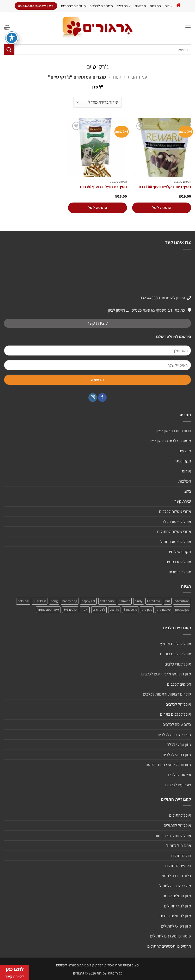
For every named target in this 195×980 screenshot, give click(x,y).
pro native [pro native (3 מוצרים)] (164, 610)
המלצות (155, 6)
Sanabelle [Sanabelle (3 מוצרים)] (130, 610)
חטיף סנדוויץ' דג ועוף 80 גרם (103, 187)
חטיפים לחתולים (178, 866)
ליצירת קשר (97, 323)
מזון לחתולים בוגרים (175, 916)
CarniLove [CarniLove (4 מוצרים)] (154, 601)
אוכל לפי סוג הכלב (177, 522)
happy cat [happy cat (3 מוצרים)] (88, 601)
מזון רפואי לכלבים (177, 755)
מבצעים (140, 6)
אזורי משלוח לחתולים (174, 531)
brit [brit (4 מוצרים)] (168, 601)
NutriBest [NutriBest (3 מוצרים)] (40, 601)
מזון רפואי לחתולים (176, 926)
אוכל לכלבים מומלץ (176, 644)
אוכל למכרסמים (178, 562)
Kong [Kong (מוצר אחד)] (54, 601)
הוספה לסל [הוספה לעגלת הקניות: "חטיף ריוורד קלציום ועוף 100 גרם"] (162, 208)
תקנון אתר (183, 461)
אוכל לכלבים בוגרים (176, 654)
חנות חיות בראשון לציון (173, 431)
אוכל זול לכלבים (178, 704)
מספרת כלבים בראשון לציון (170, 441)
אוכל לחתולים (180, 815)
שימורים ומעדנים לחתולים (170, 936)
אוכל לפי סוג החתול (176, 542)
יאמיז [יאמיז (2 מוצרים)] (85, 610)
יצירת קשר (124, 6)
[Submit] (9, 49)
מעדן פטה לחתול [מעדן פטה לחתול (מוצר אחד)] (48, 610)
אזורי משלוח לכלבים (175, 511)
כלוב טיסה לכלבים (177, 724)
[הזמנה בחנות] (97, 102)
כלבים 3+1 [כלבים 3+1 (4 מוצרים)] (70, 610)
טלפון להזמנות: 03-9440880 (162, 298)
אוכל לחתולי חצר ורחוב (173, 836)
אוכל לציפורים (180, 572)
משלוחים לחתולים (73, 6)
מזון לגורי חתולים (178, 906)
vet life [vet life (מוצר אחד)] (114, 610)
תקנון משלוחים (179, 552)
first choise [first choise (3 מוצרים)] (107, 601)
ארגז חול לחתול (179, 845)
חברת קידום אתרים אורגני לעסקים (80, 965)
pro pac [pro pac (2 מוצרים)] (147, 610)
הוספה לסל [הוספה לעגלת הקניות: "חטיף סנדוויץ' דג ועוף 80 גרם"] (97, 208)
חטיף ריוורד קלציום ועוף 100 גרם (165, 187)
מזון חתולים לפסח (177, 896)
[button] (188, 27)
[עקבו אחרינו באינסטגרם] (93, 397)
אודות (169, 6)
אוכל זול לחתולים (177, 825)
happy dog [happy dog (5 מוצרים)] (70, 601)
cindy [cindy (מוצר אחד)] (139, 601)
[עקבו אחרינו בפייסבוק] (102, 397)
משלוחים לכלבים (101, 6)
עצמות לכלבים (179, 775)
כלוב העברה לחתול (176, 876)
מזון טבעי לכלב (179, 744)
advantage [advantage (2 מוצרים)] (182, 601)
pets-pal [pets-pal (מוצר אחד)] (23, 601)
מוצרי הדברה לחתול (175, 886)
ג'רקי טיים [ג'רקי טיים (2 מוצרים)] (99, 610)
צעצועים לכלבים (178, 785)
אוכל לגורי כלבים (178, 664)
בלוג (188, 491)
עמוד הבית (137, 77)
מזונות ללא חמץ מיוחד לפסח (168, 765)
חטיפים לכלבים (179, 684)
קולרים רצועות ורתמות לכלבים (167, 694)
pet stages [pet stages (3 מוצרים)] (182, 610)
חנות (117, 77)
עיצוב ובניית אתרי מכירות (122, 965)
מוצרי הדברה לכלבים (174, 735)
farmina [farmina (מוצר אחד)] (125, 601)
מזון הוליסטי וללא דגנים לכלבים (166, 674)
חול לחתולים (181, 856)
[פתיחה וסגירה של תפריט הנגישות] (12, 38)
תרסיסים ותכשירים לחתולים (169, 946)
